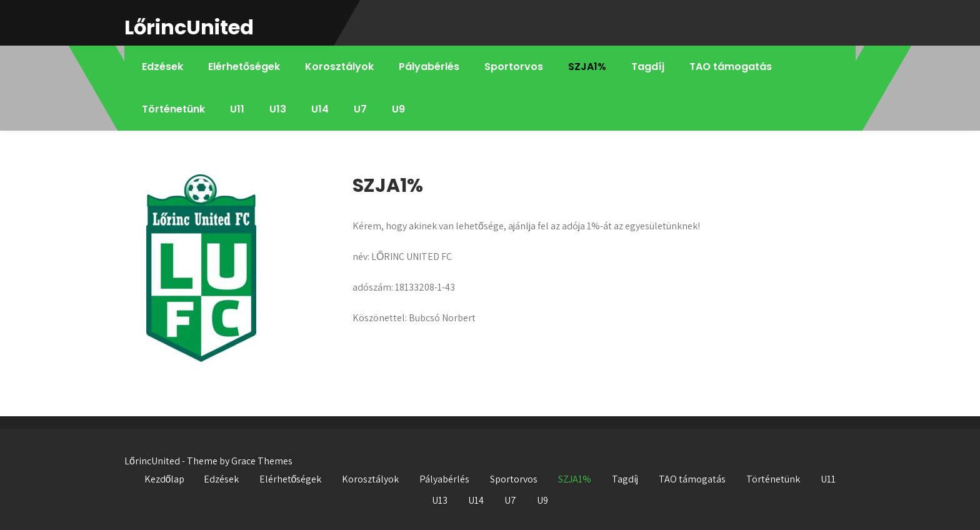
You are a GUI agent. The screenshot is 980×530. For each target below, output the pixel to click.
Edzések (162, 67)
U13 (278, 109)
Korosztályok (339, 67)
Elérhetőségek (244, 67)
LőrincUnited (189, 27)
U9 (398, 109)
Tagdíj (648, 67)
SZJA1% (587, 67)
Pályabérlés (429, 67)
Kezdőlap (165, 479)
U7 (360, 109)
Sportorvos (514, 67)
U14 (320, 109)
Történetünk (173, 109)
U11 (237, 109)
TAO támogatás (731, 67)
